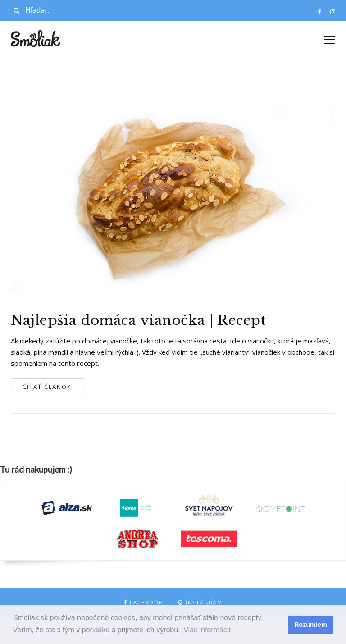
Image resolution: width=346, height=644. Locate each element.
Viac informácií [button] (207, 630)
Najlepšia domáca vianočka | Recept (138, 320)
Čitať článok (47, 387)
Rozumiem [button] (311, 625)
